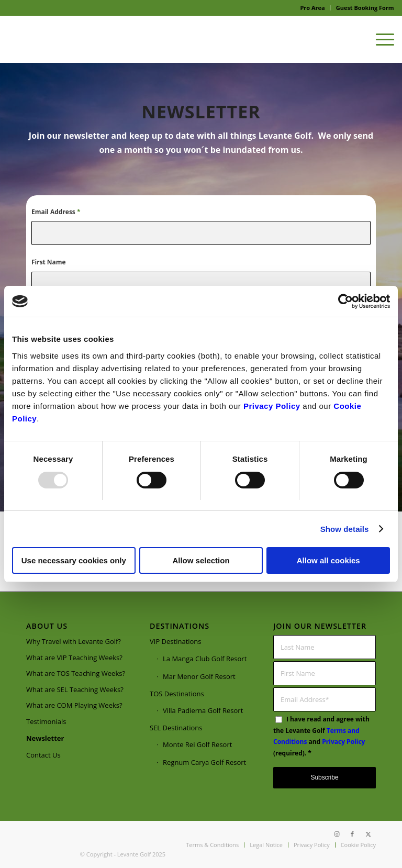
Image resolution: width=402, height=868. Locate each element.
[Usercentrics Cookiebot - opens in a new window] (344, 302)
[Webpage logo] (86, 39)
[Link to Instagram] (337, 834)
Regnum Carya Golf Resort (204, 763)
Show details (345, 529)
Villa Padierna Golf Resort (203, 710)
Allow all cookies (328, 560)
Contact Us (43, 755)
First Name (49, 262)
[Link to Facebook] (352, 834)
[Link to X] (368, 834)
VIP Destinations (176, 642)
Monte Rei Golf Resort (197, 744)
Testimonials (46, 721)
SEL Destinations (176, 728)
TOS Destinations (177, 694)
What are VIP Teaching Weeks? (74, 658)
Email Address (56, 212)
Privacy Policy (272, 406)
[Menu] (380, 39)
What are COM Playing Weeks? (74, 705)
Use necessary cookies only (74, 560)
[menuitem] (312, 8)
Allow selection (201, 560)
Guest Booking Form (365, 8)
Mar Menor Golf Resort (199, 676)
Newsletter (45, 738)
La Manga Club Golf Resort (205, 659)
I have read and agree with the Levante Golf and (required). (321, 736)
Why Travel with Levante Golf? (74, 642)
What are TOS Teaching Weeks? (76, 673)
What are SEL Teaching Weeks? (75, 689)
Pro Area (312, 8)
